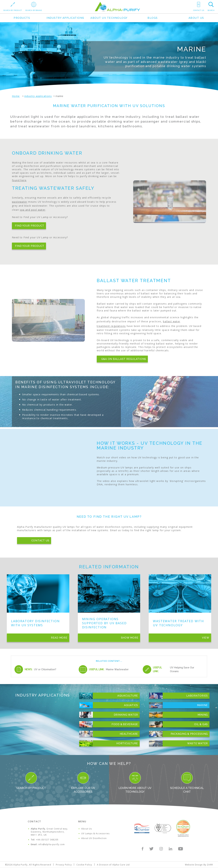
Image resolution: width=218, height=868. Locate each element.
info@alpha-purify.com (52, 844)
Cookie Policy (84, 865)
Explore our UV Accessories (83, 783)
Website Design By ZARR (199, 865)
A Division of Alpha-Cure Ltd (113, 865)
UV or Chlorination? (45, 669)
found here (19, 180)
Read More (59, 638)
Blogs (153, 18)
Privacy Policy (64, 865)
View (206, 638)
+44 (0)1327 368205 (47, 840)
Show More (130, 638)
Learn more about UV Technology (135, 783)
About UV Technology (109, 18)
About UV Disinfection (94, 838)
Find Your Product (30, 226)
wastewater (20, 202)
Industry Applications (65, 18)
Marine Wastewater (117, 669)
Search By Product (31, 781)
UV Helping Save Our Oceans (182, 669)
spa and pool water (33, 210)
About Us (196, 18)
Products (22, 18)
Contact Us (40, 541)
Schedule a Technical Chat (187, 783)
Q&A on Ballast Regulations (124, 359)
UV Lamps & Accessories (95, 833)
